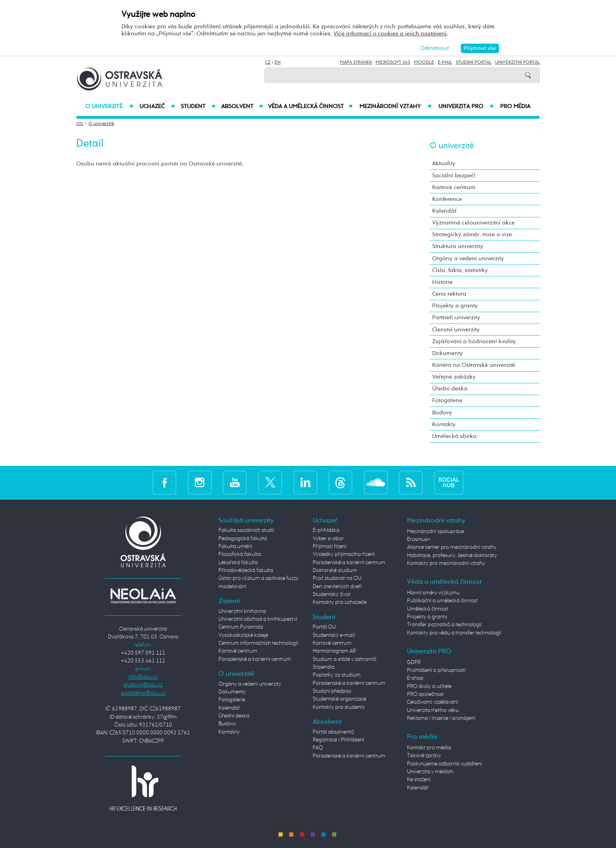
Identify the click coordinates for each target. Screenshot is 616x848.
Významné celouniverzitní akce (473, 223)
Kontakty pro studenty (339, 707)
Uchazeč (157, 107)
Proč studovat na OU (337, 578)
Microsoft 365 (393, 63)
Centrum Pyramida (241, 627)
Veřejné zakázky (454, 377)
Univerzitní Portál (517, 63)
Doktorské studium (335, 570)
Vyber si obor (328, 539)
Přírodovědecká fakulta (246, 570)
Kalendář (444, 211)
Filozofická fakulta (240, 554)
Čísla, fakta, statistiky (460, 270)
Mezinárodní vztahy (395, 107)
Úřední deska (450, 389)
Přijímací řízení (330, 546)
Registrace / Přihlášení (338, 740)
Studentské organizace (339, 699)
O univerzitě (109, 107)
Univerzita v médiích (430, 772)
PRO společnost (425, 694)
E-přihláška (326, 530)
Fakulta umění (235, 546)
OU (80, 124)
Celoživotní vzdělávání (433, 702)
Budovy (442, 413)
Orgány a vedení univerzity (468, 258)
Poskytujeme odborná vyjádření (445, 764)
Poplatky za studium (337, 675)
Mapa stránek (356, 63)
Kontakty (444, 424)
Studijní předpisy (332, 691)
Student (198, 107)
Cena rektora (449, 294)
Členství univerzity (456, 330)
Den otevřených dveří (337, 587)
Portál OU (324, 627)
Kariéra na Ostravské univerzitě (474, 365)
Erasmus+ (419, 539)
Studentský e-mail (334, 635)
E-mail (445, 63)
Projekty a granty (455, 306)
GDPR (414, 662)
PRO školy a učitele (429, 686)
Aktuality (444, 163)
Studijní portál (474, 63)
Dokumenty (447, 353)
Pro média (515, 107)
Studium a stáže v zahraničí (345, 659)
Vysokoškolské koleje (243, 635)
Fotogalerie (447, 400)
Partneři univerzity (456, 317)
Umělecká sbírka (454, 436)
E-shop (415, 678)
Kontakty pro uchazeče (340, 602)
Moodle (424, 63)
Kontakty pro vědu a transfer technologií (454, 633)
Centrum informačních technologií (258, 643)
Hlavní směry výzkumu (433, 593)
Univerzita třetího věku (433, 710)
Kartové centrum (454, 187)
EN (278, 63)
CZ (268, 63)
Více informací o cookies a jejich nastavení (390, 34)
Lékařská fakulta (238, 563)
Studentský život (332, 594)
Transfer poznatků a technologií (444, 625)
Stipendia (324, 667)
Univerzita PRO (466, 107)
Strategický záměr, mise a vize (472, 235)
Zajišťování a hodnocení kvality (474, 341)
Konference (447, 199)
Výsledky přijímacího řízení (344, 554)
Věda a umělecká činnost (310, 107)
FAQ (318, 748)
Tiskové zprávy (424, 756)
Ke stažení (419, 780)
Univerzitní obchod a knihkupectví (258, 619)
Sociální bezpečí (454, 176)
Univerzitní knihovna (242, 611)
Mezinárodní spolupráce (435, 532)
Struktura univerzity (458, 246)
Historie (442, 282)
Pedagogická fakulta (243, 539)
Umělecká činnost (428, 609)
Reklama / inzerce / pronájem (441, 718)
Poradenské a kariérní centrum (255, 659)
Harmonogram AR (334, 651)
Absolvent (242, 107)
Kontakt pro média (429, 748)
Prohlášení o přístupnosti (436, 670)
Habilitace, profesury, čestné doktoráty (452, 556)
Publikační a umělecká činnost (442, 601)
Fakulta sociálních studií (246, 530)
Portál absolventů (333, 732)
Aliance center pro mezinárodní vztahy (452, 547)
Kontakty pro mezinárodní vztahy (446, 563)
